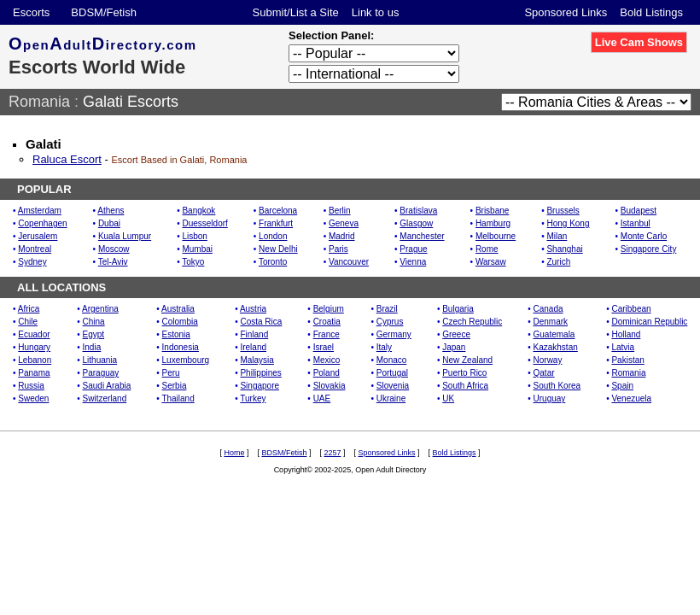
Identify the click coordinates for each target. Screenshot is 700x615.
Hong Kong (568, 223)
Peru (171, 373)
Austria (253, 309)
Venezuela (631, 398)
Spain (622, 386)
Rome (487, 249)
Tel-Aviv (113, 262)
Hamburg (493, 223)
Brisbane (492, 211)
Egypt (94, 334)
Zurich (558, 262)
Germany (394, 334)
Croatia (327, 322)
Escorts (31, 12)
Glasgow (416, 223)
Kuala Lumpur (125, 236)
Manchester (422, 236)
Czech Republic (472, 322)
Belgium (329, 309)
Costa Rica (261, 322)
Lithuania (100, 360)
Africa (29, 309)
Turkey (253, 398)
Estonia (176, 334)
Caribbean (631, 309)
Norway (548, 360)
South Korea (557, 386)
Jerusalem (38, 236)
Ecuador (34, 334)
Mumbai (197, 249)
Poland (327, 373)
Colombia (180, 322)
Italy (384, 347)
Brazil (387, 309)
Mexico (327, 360)
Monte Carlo (644, 236)
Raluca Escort (67, 159)
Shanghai (564, 249)
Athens (111, 211)
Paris (338, 249)
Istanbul (636, 223)
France (327, 334)
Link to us (376, 12)
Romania (39, 102)
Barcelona (278, 211)
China (94, 322)
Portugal (392, 373)
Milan (557, 236)
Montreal (35, 249)
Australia (178, 309)
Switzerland (105, 398)
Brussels (563, 211)
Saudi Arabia (107, 386)
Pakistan (627, 360)
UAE (322, 398)
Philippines (260, 373)
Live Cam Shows (639, 42)
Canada (548, 309)
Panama (34, 373)
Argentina (100, 309)
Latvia (623, 347)
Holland (626, 334)
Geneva (344, 223)
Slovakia (330, 386)
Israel (324, 347)
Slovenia (393, 386)
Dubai (109, 223)
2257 (332, 453)
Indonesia (181, 347)
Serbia (175, 386)
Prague (413, 249)
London (273, 236)
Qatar (544, 373)
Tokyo (193, 262)
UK (448, 398)
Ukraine (391, 398)
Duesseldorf (204, 223)
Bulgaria (458, 309)
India (92, 347)
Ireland (253, 347)
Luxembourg (186, 360)
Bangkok (198, 211)
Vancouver (349, 262)
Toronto (273, 262)
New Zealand (467, 360)
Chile (28, 322)
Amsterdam (40, 211)
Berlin (340, 211)
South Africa (465, 386)
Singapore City (649, 249)
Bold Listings (651, 12)
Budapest (639, 211)
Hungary (34, 347)
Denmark (551, 322)
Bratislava (418, 211)
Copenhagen (42, 223)
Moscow (114, 249)
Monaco (392, 360)
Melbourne (496, 236)
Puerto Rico (464, 373)
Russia (31, 386)
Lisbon (194, 236)
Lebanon (35, 360)
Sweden (33, 398)
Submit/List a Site (296, 12)
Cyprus (390, 322)
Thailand (178, 398)
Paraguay (101, 373)
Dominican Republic (649, 322)
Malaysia (257, 360)
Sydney (32, 262)
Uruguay (550, 398)
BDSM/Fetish (104, 12)
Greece (456, 334)
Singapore (260, 386)
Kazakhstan (556, 347)
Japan (454, 347)
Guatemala (554, 334)
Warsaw (491, 262)
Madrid (342, 236)
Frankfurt (276, 223)
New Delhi (278, 249)
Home (234, 453)
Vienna (413, 262)
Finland (254, 334)
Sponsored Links (566, 12)
